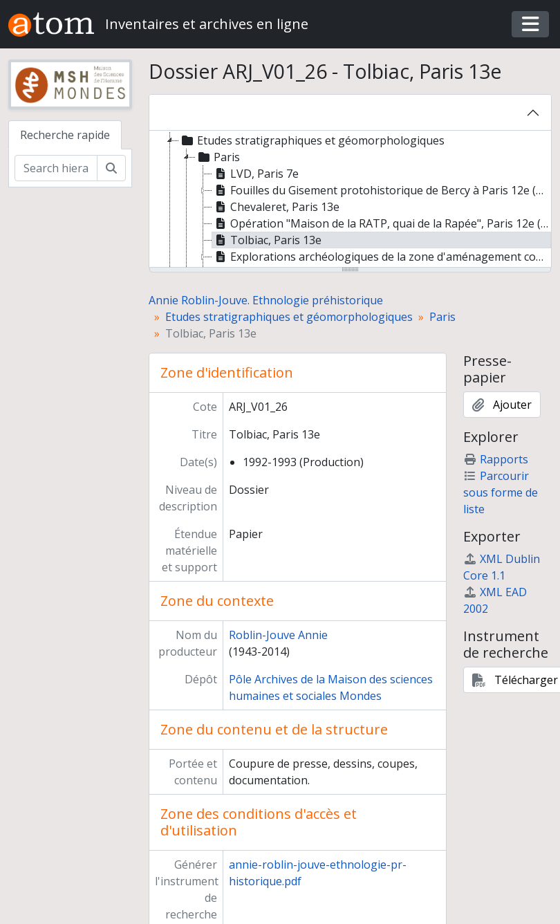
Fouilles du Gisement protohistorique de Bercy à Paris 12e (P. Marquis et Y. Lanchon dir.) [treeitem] (382, 190)
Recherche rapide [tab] (65, 135)
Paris (442, 317)
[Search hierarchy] (56, 168)
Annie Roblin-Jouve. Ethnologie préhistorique (266, 300)
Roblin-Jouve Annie (278, 635)
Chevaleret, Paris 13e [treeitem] (276, 207)
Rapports (496, 459)
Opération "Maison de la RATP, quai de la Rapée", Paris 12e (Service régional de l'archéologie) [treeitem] (382, 223)
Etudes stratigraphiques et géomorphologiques (289, 317)
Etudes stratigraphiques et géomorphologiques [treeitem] (312, 140)
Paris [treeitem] (218, 157)
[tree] (351, 200)
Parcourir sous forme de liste (501, 492)
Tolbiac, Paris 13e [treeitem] (267, 240)
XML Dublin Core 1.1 (502, 567)
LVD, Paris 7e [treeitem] (255, 174)
